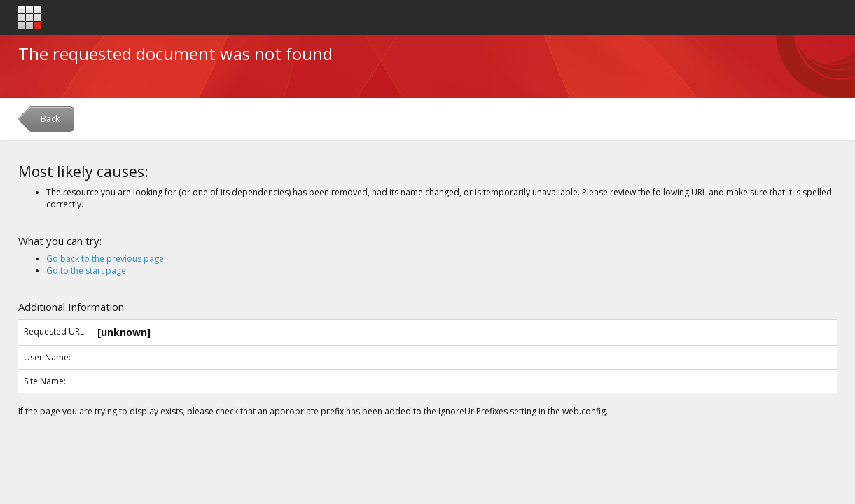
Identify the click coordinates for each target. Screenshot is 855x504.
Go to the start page (86, 271)
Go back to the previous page (105, 259)
